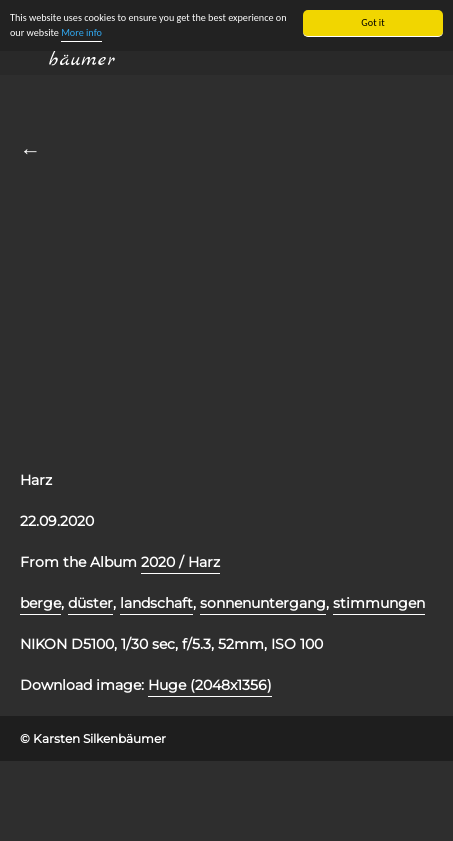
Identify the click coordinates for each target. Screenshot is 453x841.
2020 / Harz (180, 562)
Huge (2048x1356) (210, 685)
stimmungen (379, 603)
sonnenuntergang (263, 603)
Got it (372, 22)
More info (81, 32)
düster (90, 603)
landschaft (156, 603)
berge (40, 603)
